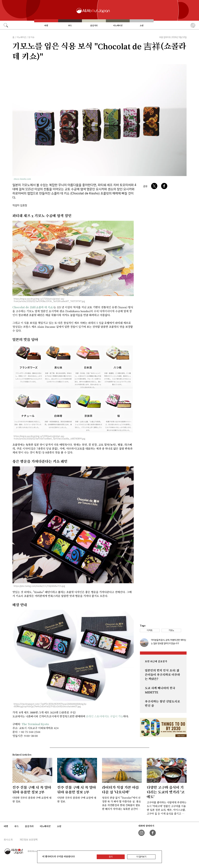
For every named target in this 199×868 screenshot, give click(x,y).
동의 (111, 857)
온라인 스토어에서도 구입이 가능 (105, 716)
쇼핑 (142, 26)
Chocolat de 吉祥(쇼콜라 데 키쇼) (33, 307)
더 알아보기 (141, 857)
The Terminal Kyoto (35, 724)
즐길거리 (94, 26)
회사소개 (8, 840)
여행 (46, 26)
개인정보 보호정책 (28, 840)
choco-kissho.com (22, 179)
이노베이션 (118, 26)
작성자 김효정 (20, 205)
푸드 (70, 26)
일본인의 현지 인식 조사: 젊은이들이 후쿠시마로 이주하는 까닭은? (162, 675)
